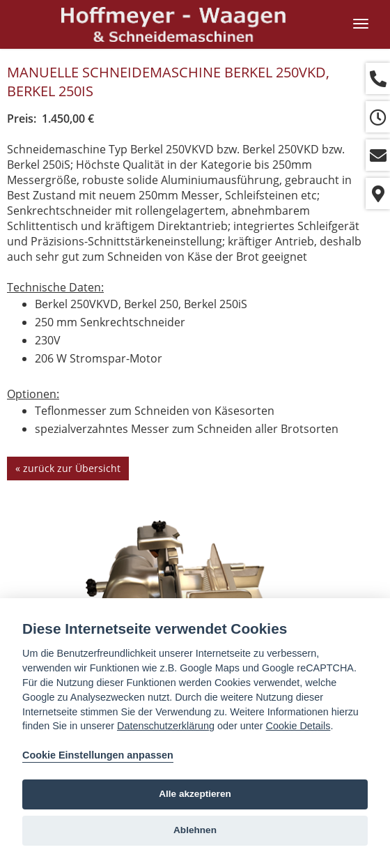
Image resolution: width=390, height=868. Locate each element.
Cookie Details (298, 726)
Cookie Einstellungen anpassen (98, 755)
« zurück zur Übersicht (68, 468)
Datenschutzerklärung (166, 726)
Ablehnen (195, 830)
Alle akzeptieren (195, 794)
